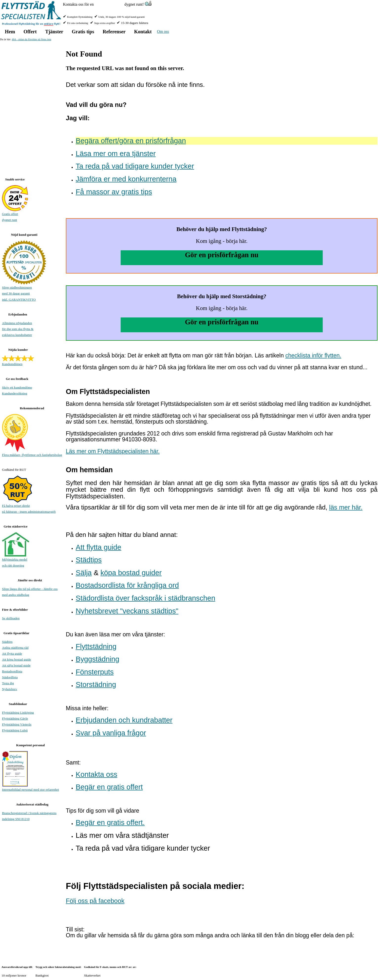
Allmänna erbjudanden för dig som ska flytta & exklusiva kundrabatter (18, 329)
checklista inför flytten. (313, 355)
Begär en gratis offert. (110, 823)
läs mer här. (346, 507)
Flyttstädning (96, 647)
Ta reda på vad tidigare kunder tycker (135, 166)
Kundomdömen (12, 364)
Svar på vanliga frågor (111, 733)
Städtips (89, 560)
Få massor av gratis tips (114, 192)
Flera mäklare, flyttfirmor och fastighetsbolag (32, 455)
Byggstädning (98, 659)
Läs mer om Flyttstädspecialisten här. (113, 451)
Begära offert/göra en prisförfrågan (131, 141)
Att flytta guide (99, 547)
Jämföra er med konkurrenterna (126, 179)
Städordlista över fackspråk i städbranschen (146, 598)
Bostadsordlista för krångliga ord (127, 585)
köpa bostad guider (131, 573)
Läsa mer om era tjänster (116, 154)
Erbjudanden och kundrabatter (124, 720)
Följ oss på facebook (95, 901)
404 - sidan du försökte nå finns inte (32, 39)
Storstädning (96, 685)
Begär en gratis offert (109, 787)
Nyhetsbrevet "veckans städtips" (127, 611)
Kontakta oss (97, 774)
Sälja (84, 573)
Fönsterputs (95, 672)
